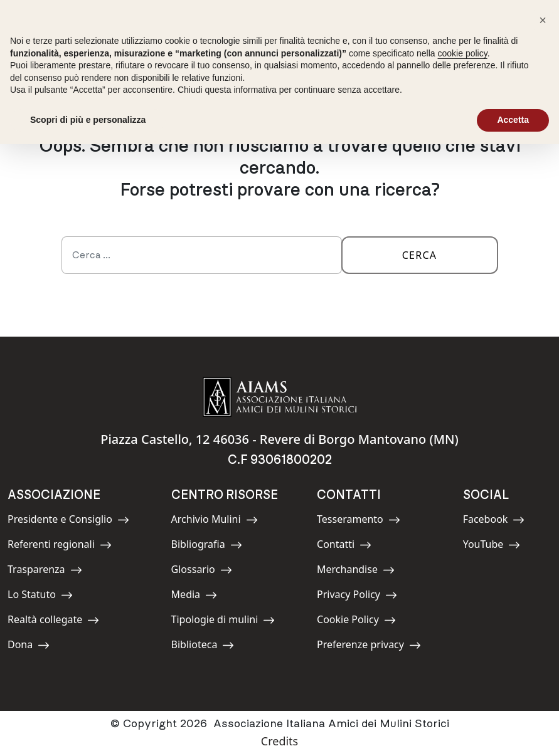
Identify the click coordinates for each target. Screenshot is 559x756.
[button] (543, 20)
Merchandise (356, 571)
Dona (36, 647)
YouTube (492, 546)
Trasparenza (45, 571)
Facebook (494, 521)
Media (200, 596)
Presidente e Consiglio (68, 521)
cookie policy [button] (463, 53)
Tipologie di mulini (223, 622)
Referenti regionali (60, 546)
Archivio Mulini (215, 521)
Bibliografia (207, 546)
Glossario (202, 571)
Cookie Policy (356, 622)
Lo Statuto (40, 596)
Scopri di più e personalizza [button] (88, 120)
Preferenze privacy (369, 647)
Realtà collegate (53, 622)
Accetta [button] (513, 120)
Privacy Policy (357, 596)
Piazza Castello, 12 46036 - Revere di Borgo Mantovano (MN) (279, 439)
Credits (279, 741)
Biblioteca (203, 647)
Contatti (345, 546)
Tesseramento (359, 521)
